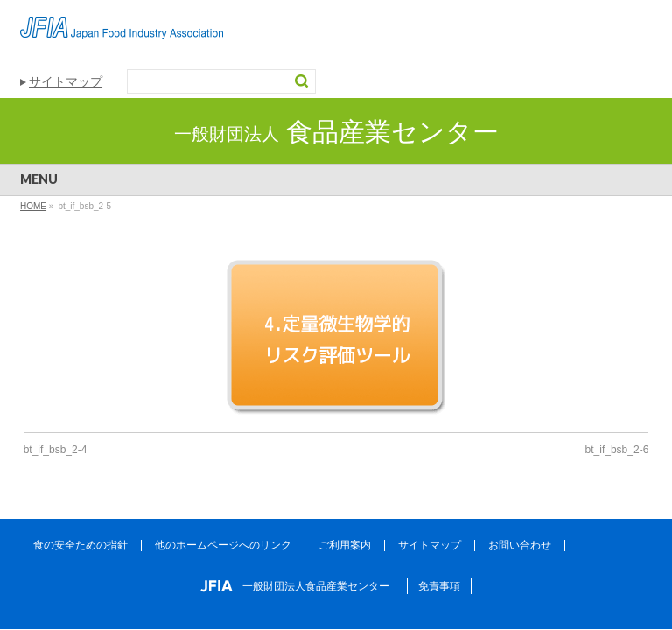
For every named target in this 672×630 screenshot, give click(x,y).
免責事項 (439, 586)
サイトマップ (66, 81)
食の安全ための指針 (80, 545)
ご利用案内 (345, 545)
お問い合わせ (520, 545)
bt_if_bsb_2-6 (617, 450)
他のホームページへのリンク (223, 545)
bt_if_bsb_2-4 (56, 450)
